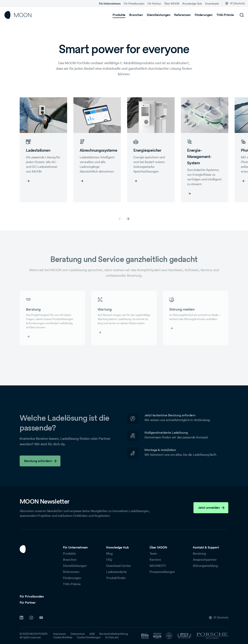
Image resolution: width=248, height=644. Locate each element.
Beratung (199, 554)
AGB (92, 634)
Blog (109, 554)
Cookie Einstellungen (89, 638)
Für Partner (154, 4)
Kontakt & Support (206, 547)
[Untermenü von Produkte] (128, 15)
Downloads (212, 4)
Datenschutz (78, 634)
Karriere (155, 560)
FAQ (109, 560)
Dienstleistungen (159, 15)
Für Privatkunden (134, 4)
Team (153, 554)
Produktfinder (116, 578)
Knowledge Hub (192, 4)
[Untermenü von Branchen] (145, 15)
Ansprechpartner (205, 560)
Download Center (119, 566)
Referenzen (182, 15)
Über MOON (172, 4)
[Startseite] (18, 15)
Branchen (136, 15)
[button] (128, 219)
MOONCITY (158, 566)
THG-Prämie (225, 15)
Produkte (119, 15)
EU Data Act (112, 638)
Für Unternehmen (110, 4)
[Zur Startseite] (37, 549)
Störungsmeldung (205, 566)
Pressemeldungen (162, 572)
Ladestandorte (117, 572)
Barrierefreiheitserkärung (114, 634)
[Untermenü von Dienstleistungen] (173, 15)
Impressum (60, 634)
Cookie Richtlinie (63, 638)
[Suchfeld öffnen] (242, 15)
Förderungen (204, 15)
